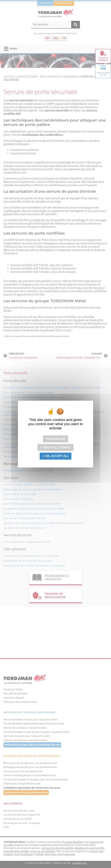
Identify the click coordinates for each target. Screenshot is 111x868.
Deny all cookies (55, 447)
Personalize (56, 439)
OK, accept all (55, 456)
